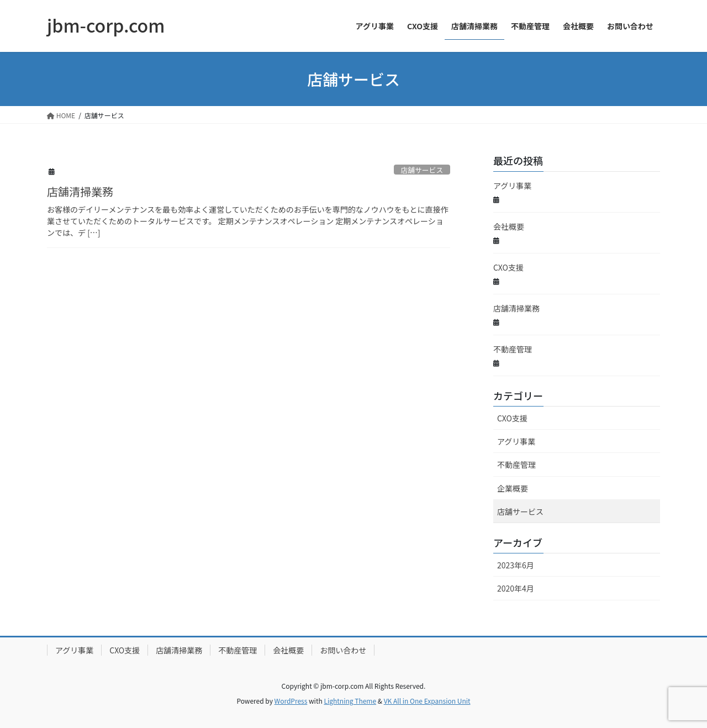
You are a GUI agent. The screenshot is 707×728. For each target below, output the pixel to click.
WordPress (291, 701)
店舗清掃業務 (80, 191)
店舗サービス (422, 170)
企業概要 (513, 488)
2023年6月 (516, 565)
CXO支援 (508, 267)
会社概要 (509, 226)
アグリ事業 (512, 186)
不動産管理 (513, 349)
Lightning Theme (350, 701)
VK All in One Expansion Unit (427, 701)
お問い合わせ (343, 650)
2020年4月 (516, 588)
